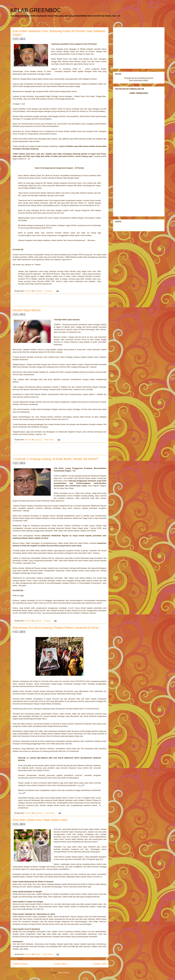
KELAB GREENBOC (36, 10)
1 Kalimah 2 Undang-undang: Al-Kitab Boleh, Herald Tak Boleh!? (56, 459)
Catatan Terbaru (20, 964)
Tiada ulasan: (49, 440)
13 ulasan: (49, 291)
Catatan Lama (100, 964)
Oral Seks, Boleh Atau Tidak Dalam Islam (40, 820)
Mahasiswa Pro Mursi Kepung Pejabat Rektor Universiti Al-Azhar (56, 628)
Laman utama (60, 964)
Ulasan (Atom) (63, 973)
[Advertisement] (59, 300)
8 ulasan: (47, 621)
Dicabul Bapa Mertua (27, 310)
